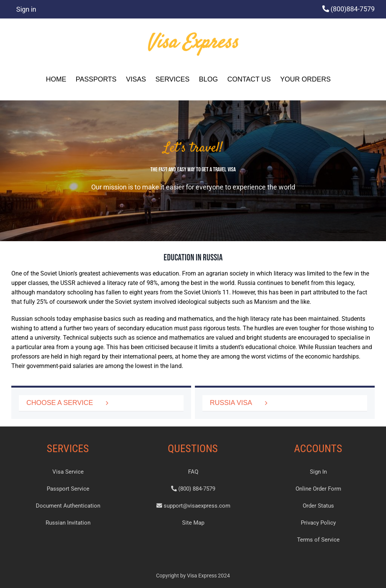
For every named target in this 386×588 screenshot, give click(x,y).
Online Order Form (318, 489)
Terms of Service (318, 540)
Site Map (193, 523)
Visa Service (68, 472)
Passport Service (68, 489)
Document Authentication (68, 506)
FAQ (193, 472)
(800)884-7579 (353, 9)
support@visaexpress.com (193, 506)
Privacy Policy (318, 523)
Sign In (318, 472)
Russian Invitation (68, 523)
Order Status (318, 506)
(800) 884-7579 (193, 489)
